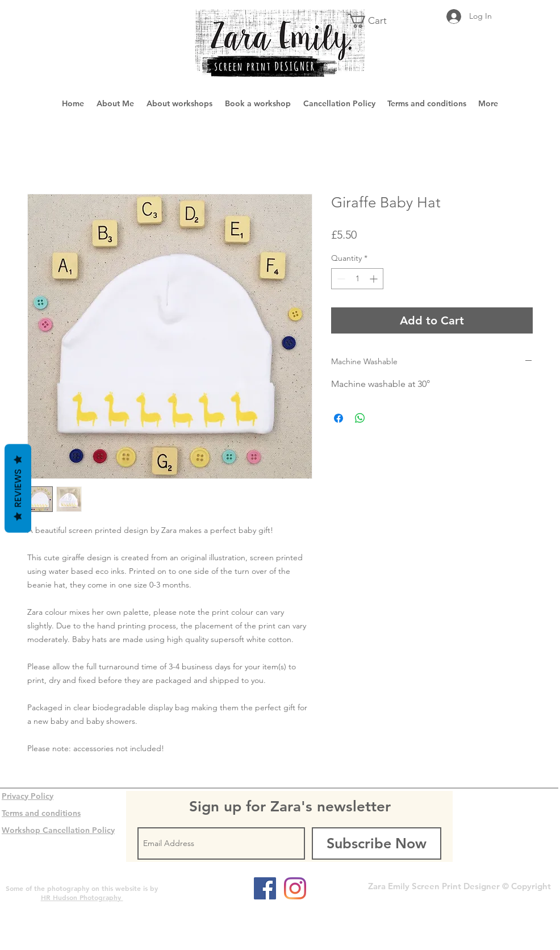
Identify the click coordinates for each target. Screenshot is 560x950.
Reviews (18, 489)
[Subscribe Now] (377, 843)
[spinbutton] (357, 279)
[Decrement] (340, 279)
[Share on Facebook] (338, 418)
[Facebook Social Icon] (265, 888)
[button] (374, 21)
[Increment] (375, 279)
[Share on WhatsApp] (360, 418)
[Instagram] (295, 888)
